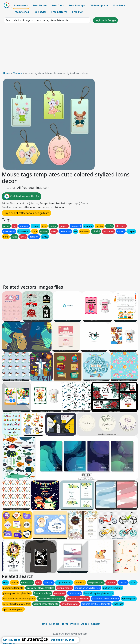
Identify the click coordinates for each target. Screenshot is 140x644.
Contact (96, 624)
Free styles (40, 12)
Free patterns (59, 12)
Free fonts (58, 5)
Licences (54, 624)
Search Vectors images (19, 20)
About (85, 624)
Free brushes (21, 12)
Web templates (99, 5)
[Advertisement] (70, 48)
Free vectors (21, 5)
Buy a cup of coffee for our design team (27, 213)
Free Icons (119, 5)
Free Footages (77, 5)
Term (65, 624)
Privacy (75, 624)
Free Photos (40, 5)
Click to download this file (22, 196)
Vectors (18, 73)
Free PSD (77, 12)
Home (7, 73)
